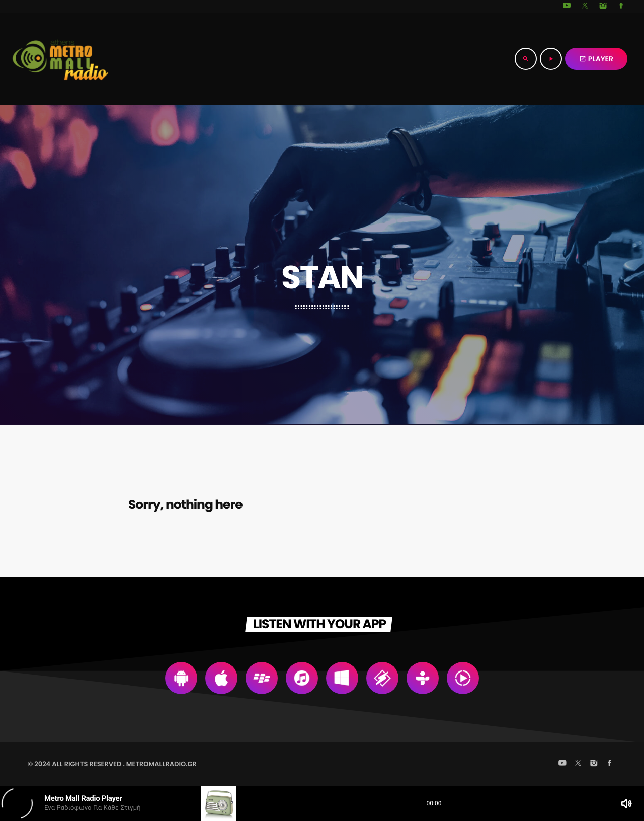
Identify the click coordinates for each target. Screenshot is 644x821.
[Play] (551, 59)
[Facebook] (621, 7)
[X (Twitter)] (585, 7)
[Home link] (60, 59)
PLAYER (596, 59)
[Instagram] (603, 7)
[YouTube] (567, 7)
